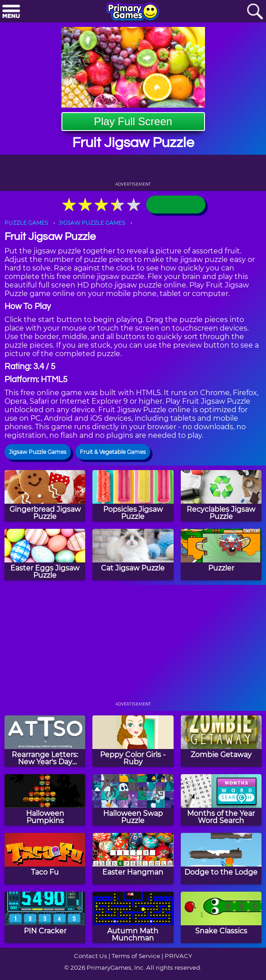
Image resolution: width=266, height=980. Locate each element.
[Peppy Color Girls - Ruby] (133, 741)
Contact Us (91, 956)
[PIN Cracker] (45, 917)
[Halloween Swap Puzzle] (133, 800)
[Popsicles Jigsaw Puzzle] (133, 496)
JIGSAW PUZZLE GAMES (92, 223)
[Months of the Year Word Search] (221, 800)
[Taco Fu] (45, 859)
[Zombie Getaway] (221, 741)
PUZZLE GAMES (26, 223)
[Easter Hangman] (133, 859)
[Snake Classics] (221, 917)
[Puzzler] (221, 555)
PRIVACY (178, 956)
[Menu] (11, 12)
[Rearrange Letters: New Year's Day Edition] (45, 741)
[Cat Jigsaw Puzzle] (133, 555)
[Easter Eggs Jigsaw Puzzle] (45, 555)
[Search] (255, 12)
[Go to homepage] (133, 12)
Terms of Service (136, 956)
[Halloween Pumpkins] (45, 800)
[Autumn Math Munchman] (133, 917)
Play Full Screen (133, 121)
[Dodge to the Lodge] (221, 859)
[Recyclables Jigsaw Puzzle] (221, 496)
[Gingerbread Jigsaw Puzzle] (45, 496)
